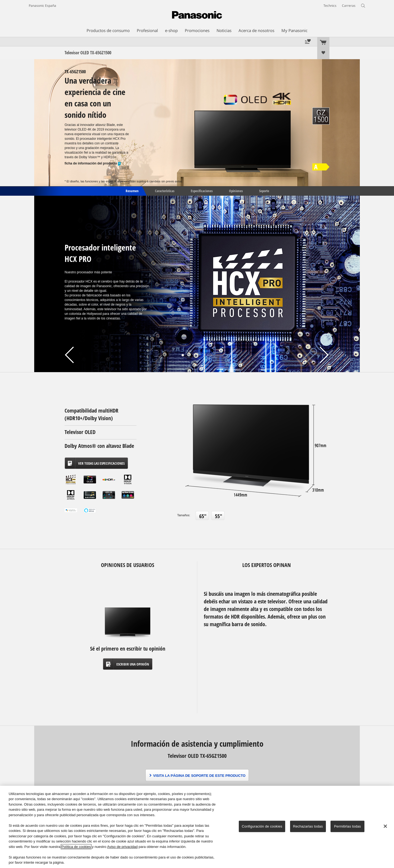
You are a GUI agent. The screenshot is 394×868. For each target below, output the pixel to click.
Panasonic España (42, 6)
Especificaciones (202, 191)
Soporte (264, 191)
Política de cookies (76, 847)
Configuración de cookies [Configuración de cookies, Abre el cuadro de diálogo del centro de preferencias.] (262, 826)
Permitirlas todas (347, 826)
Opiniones (236, 191)
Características (165, 191)
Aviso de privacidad (123, 847)
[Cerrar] (385, 826)
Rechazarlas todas (308, 826)
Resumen (132, 191)
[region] (197, 827)
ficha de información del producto (93, 164)
